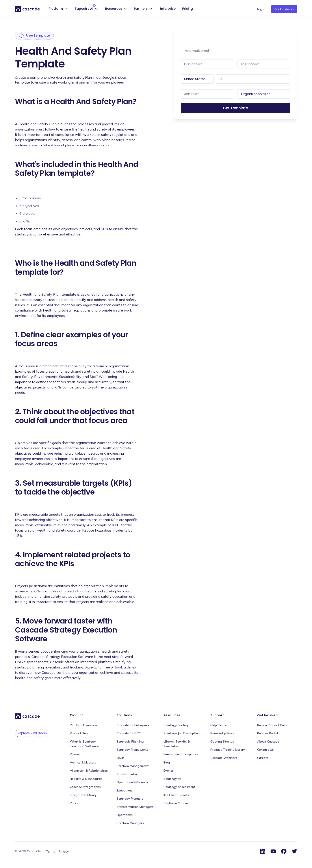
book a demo (125, 667)
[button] (59, 9)
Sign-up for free (97, 667)
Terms (50, 851)
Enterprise (168, 9)
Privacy (64, 851)
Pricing (188, 9)
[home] (28, 9)
